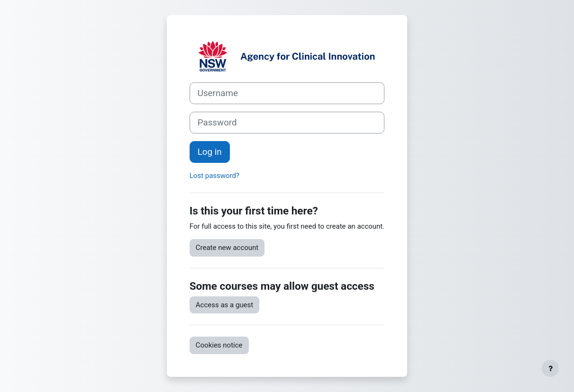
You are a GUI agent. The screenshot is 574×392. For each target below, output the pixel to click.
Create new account (227, 248)
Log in (210, 152)
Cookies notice (219, 345)
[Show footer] (550, 368)
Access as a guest (224, 305)
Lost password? (214, 176)
